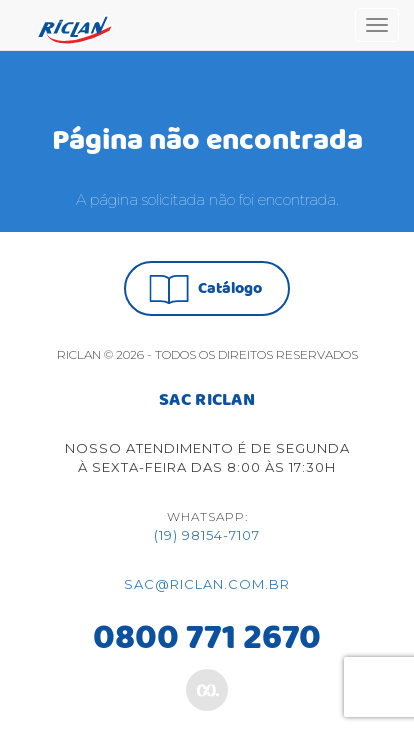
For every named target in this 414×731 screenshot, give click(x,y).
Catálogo (205, 289)
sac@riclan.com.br (207, 584)
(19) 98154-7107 (207, 535)
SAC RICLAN (207, 401)
